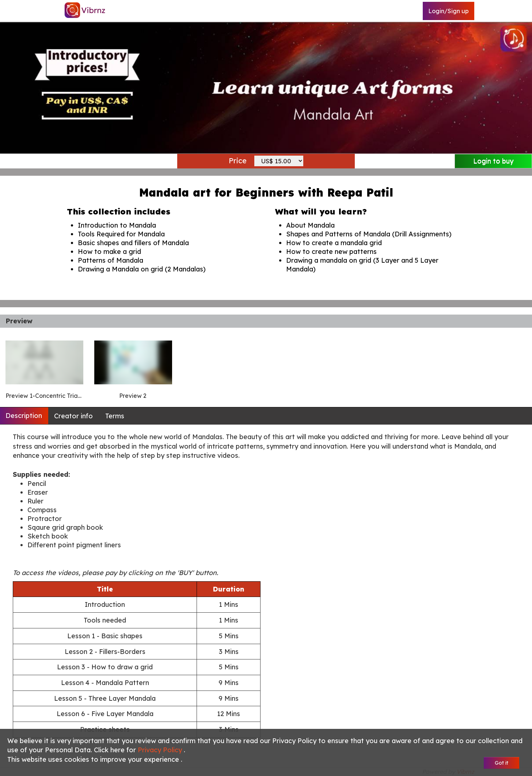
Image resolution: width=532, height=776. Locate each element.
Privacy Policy (161, 750)
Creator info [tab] (73, 416)
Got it (501, 763)
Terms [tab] (115, 416)
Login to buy (493, 161)
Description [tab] (24, 416)
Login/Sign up (449, 11)
